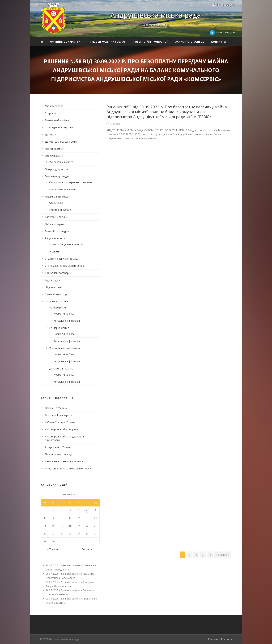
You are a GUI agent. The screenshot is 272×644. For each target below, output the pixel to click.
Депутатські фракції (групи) (61, 142)
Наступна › (223, 555)
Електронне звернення (63, 189)
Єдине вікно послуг (56, 294)
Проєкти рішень (54, 156)
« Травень (53, 549)
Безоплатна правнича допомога (64, 461)
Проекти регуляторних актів (66, 244)
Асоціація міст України (58, 447)
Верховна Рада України (59, 415)
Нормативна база (64, 314)
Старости (51, 113)
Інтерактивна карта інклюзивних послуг (68, 468)
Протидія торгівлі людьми (65, 348)
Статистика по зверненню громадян (71, 182)
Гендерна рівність (60, 328)
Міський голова (54, 106)
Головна (213, 639)
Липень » (87, 549)
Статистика (56, 203)
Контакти (219, 42)
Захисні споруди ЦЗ (190, 42)
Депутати (51, 134)
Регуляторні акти (55, 238)
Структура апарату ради (59, 127)
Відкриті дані (52, 280)
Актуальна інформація (67, 321)
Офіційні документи (65, 42)
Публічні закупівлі (55, 224)
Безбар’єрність (58, 307)
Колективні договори (58, 273)
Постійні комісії (54, 149)
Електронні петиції (56, 217)
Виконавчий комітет (57, 120)
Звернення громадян (57, 176)
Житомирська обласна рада (61, 429)
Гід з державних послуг (108, 42)
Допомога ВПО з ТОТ (62, 369)
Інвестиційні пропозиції (150, 42)
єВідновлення (53, 287)
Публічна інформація (57, 197)
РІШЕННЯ (55, 251)
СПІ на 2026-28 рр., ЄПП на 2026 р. (65, 266)
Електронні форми (60, 210)
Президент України (56, 408)
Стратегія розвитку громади (62, 259)
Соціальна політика (56, 301)
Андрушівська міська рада (156, 15)
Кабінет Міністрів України (60, 422)
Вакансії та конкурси (57, 231)
